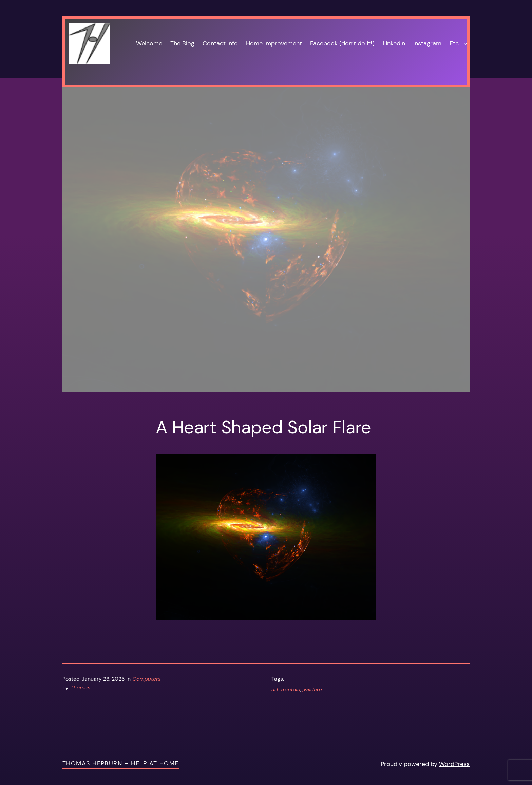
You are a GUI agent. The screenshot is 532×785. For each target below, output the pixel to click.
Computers (147, 679)
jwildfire (312, 689)
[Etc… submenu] (465, 44)
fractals (290, 689)
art (275, 689)
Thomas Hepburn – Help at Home (121, 763)
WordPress (454, 764)
